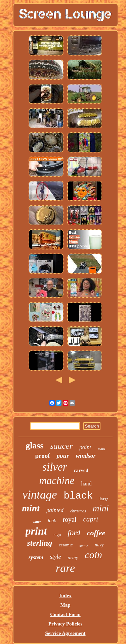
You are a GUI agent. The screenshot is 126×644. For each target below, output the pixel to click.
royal (69, 519)
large (104, 499)
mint (31, 508)
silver (55, 467)
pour (63, 456)
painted (55, 510)
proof (43, 456)
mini (101, 508)
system (36, 557)
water (37, 521)
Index (65, 596)
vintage (39, 495)
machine (57, 481)
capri (90, 519)
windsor (86, 456)
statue (84, 546)
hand (86, 484)
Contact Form (65, 614)
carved (81, 470)
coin (93, 555)
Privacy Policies (65, 624)
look (52, 521)
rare (65, 568)
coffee (96, 533)
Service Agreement (65, 633)
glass (34, 446)
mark (101, 449)
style (56, 557)
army (73, 557)
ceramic (66, 545)
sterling (40, 543)
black (78, 496)
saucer (62, 446)
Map (66, 605)
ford (74, 533)
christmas (78, 511)
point (85, 447)
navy (99, 545)
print (36, 531)
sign (57, 534)
